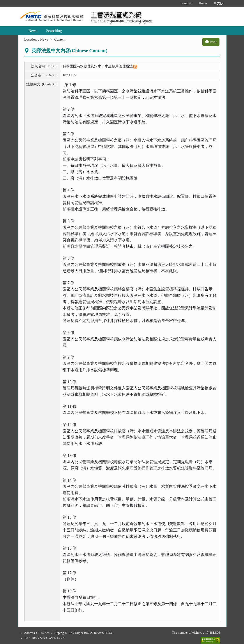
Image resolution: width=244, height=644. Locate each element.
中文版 (218, 3)
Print (211, 42)
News (33, 31)
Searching (54, 31)
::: (174, 3)
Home (203, 3)
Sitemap (187, 3)
